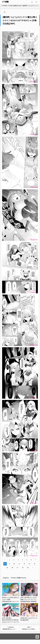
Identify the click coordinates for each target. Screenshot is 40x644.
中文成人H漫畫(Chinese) (15, 6)
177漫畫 (5, 2)
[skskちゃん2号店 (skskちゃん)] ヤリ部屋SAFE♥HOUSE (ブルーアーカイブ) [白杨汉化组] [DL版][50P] (11, 602)
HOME (4, 6)
